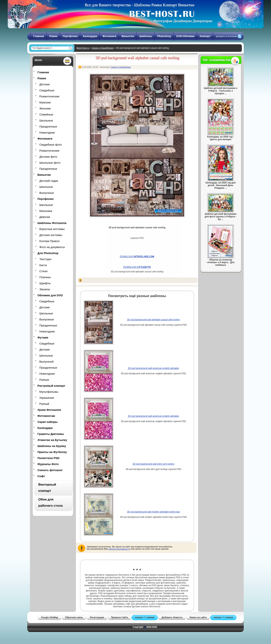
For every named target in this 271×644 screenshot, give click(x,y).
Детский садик (49, 181)
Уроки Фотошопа (49, 410)
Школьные (46, 120)
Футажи (43, 337)
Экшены (45, 289)
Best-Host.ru (83, 48)
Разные (44, 380)
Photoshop (164, 36)
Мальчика (46, 211)
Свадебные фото (51, 145)
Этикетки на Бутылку (52, 440)
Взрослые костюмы (52, 229)
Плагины (45, 277)
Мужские (45, 102)
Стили (43, 271)
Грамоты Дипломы (51, 434)
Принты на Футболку (52, 452)
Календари (90, 36)
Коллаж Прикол (49, 241)
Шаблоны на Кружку (52, 446)
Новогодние (47, 133)
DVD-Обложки (185, 36)
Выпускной (46, 362)
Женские (45, 108)
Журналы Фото (48, 464)
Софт (41, 476)
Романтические (49, 96)
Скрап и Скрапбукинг (103, 48)
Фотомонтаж (46, 416)
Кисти (43, 265)
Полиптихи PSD (48, 458)
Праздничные (48, 126)
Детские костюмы (51, 235)
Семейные (46, 114)
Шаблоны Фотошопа (52, 223)
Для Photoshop (48, 253)
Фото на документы (52, 247)
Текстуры (45, 259)
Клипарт (205, 36)
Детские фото (48, 157)
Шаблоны (146, 36)
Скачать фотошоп (50, 470)
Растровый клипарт (51, 386)
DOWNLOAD (137, 257)
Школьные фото (50, 163)
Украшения (47, 398)
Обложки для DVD (50, 295)
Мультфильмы (49, 392)
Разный (44, 404)
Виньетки (128, 36)
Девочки (45, 217)
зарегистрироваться (119, 549)
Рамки (53, 36)
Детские (45, 84)
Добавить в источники (227, 36)
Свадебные (47, 90)
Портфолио (70, 36)
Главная (39, 36)
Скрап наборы (48, 422)
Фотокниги (109, 36)
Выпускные (47, 193)
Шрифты (45, 283)
